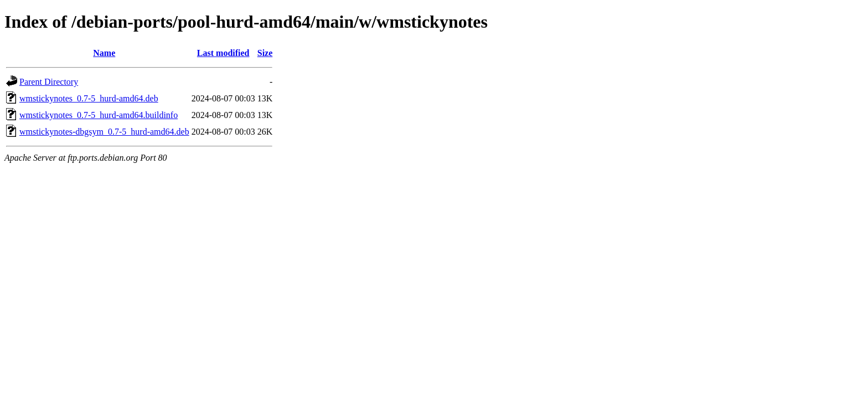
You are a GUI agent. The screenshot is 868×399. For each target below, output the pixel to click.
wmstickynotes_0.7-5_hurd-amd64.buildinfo (99, 115)
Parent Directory (49, 82)
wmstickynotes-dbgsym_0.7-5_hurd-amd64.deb (104, 132)
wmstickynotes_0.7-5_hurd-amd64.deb (89, 98)
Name (104, 53)
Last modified (223, 53)
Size (265, 53)
